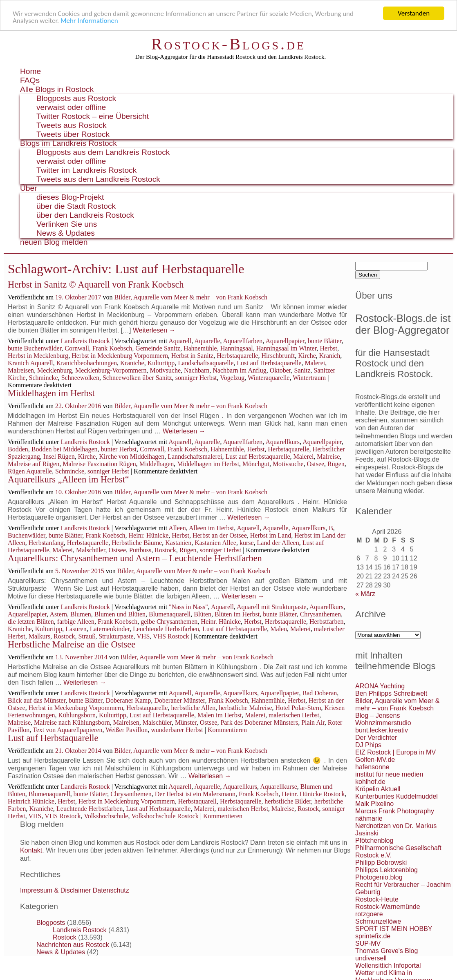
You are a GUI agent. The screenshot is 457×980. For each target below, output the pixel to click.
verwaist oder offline (71, 107)
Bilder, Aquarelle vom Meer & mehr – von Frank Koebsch (191, 297)
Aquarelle (207, 341)
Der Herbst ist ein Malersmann (195, 794)
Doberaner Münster (179, 700)
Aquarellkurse (279, 787)
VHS (143, 636)
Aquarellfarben (243, 341)
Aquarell (180, 341)
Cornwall (77, 348)
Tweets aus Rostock (72, 125)
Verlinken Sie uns (67, 224)
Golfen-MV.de (375, 760)
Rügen (336, 464)
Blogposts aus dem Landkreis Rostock (103, 152)
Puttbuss (140, 550)
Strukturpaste (116, 636)
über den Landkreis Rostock (85, 215)
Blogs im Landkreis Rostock (68, 143)
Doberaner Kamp (129, 700)
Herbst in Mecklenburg (38, 356)
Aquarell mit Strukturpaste (272, 607)
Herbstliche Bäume (137, 543)
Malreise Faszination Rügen (99, 464)
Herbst (328, 348)
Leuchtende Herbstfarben (166, 629)
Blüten (203, 614)
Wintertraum (309, 378)
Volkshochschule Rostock (165, 816)
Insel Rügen (59, 457)
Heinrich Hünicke (31, 801)
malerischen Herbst (294, 715)
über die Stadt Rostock (76, 206)
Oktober (280, 370)
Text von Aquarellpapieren (67, 730)
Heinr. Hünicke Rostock (313, 794)
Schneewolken (80, 378)
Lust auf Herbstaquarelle (269, 363)
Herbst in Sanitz (192, 356)
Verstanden (414, 13)
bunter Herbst (119, 449)
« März (365, 594)
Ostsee (315, 464)
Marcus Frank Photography (395, 811)
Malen (279, 629)
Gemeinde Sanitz (158, 348)
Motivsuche (165, 370)
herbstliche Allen (193, 708)
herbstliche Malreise (245, 708)
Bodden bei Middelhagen (65, 449)
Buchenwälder (27, 535)
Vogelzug (232, 378)
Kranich (330, 356)
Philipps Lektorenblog (386, 870)
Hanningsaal (237, 348)
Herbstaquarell (197, 801)
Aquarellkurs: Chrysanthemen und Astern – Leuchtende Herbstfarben (135, 558)
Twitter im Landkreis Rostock (86, 170)
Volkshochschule (106, 816)
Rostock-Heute (377, 899)
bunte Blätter (325, 341)
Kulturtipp (161, 363)
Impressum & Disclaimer (55, 890)
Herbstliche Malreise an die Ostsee (72, 644)
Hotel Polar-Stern (298, 708)
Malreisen (21, 370)
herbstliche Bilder (288, 801)
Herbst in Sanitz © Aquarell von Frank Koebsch (96, 285)
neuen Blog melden (54, 242)
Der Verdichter (376, 738)
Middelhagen (157, 464)
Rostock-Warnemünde (388, 907)
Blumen (81, 614)
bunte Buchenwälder (35, 348)
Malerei (315, 363)
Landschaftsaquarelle (206, 363)
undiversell (371, 958)
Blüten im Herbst (237, 614)
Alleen (177, 528)
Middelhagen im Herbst (51, 393)
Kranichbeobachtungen (87, 363)
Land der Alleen (278, 543)
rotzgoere (369, 914)
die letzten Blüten (31, 622)
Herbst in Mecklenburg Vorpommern (120, 356)
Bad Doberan (319, 693)
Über (29, 188)
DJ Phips (368, 745)
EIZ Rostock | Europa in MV (395, 752)
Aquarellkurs (282, 442)
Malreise (328, 457)
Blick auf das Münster (37, 700)
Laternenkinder (110, 629)
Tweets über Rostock (73, 134)
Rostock (165, 550)
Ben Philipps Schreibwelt (391, 693)
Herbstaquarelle (237, 356)
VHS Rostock (171, 636)
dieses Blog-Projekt (70, 197)
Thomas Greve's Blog (386, 951)
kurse (247, 543)
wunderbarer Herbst (177, 730)
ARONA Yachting (380, 686)
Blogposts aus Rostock (76, 98)
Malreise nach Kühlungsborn (72, 722)
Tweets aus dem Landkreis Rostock (98, 179)
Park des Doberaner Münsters (259, 722)
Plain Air (313, 722)
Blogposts (51, 923)
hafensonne (372, 767)
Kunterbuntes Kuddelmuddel (397, 796)
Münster (186, 722)
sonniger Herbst (196, 378)
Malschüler (91, 550)
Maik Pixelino (374, 804)
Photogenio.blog (379, 877)
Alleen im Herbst (211, 528)
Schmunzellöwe (378, 921)
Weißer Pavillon (127, 730)
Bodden (18, 449)
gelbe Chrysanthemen (169, 622)
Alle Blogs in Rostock (57, 89)
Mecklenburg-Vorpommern (111, 370)
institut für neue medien (389, 774)
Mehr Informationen (89, 21)
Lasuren (76, 629)
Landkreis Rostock (85, 341)
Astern (58, 614)
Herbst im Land (271, 535)
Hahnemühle (200, 348)
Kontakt (31, 850)
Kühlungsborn (77, 715)
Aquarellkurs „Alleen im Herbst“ (68, 479)
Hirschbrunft (278, 356)
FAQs (30, 80)
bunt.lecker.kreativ (382, 730)
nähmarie (369, 818)
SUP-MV (368, 943)
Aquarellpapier (285, 341)
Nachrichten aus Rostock (73, 945)
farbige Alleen (76, 622)
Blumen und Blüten (120, 614)
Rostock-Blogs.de (229, 44)
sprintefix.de (373, 936)
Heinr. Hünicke (149, 535)
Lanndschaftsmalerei (195, 457)
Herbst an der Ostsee (220, 535)
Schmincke (44, 378)
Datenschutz (111, 890)
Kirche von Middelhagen (132, 457)
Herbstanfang (46, 543)
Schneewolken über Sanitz (137, 378)
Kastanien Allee (215, 543)
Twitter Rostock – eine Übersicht (93, 116)
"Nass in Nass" (188, 607)
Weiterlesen (154, 330)
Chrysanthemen (320, 614)
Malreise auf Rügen (34, 464)
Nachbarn (197, 370)
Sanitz (302, 370)
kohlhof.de (370, 782)
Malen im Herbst (220, 715)
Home (30, 71)
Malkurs (39, 636)
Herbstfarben (327, 622)
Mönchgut (256, 464)
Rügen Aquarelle (30, 471)
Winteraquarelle (269, 378)
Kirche (307, 356)
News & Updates (66, 233)
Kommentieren (227, 730)
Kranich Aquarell (30, 363)
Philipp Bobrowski (381, 863)
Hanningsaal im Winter (287, 348)
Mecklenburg (55, 370)
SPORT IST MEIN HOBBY (394, 929)
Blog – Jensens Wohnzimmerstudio (383, 719)
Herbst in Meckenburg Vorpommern (76, 708)
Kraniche (132, 363)
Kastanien (178, 543)
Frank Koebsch (112, 348)
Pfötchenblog (374, 840)
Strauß (87, 636)
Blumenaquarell (170, 614)
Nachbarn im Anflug (240, 370)
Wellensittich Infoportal (388, 965)
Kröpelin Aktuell (378, 789)
